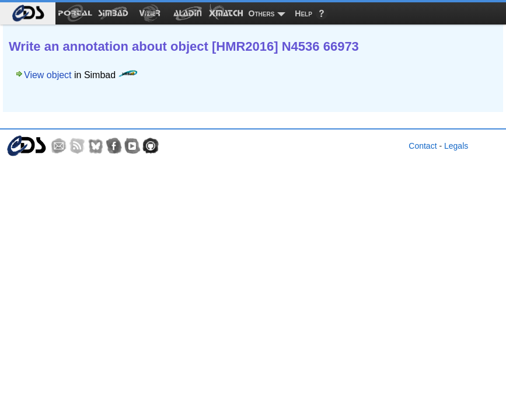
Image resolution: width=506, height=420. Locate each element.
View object (48, 75)
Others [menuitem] (262, 13)
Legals (456, 146)
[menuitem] (28, 13)
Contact (423, 146)
